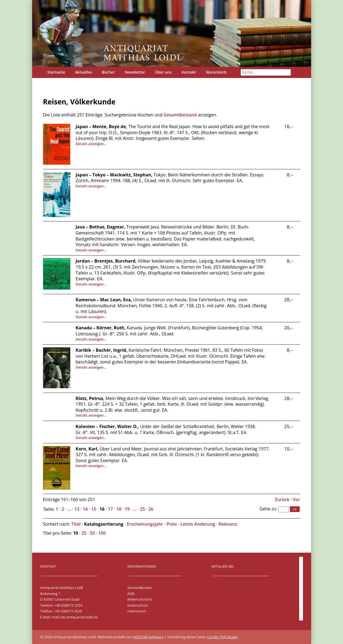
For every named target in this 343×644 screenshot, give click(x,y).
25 (142, 509)
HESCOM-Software (148, 637)
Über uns (163, 72)
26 (151, 509)
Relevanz (228, 524)
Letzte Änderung (198, 524)
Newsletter (135, 72)
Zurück (282, 499)
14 (85, 509)
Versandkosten (139, 588)
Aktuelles (83, 72)
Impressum (137, 611)
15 (93, 509)
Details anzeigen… (91, 144)
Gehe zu (268, 509)
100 (102, 533)
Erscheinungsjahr (145, 524)
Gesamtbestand (180, 115)
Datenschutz (138, 605)
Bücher (108, 72)
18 (119, 509)
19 (127, 509)
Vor (297, 499)
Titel (76, 524)
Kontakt (189, 72)
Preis (172, 524)
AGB (131, 594)
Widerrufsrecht (140, 599)
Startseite (56, 72)
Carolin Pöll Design (223, 637)
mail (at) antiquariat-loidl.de (75, 617)
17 (110, 509)
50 (92, 533)
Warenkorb (216, 72)
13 (77, 509)
